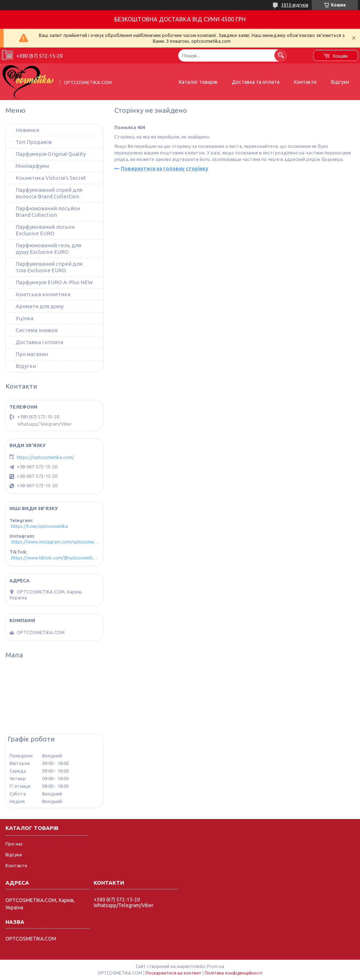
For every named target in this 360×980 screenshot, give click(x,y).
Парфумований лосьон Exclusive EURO (45, 230)
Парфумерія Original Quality (51, 154)
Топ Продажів (34, 142)
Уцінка (24, 318)
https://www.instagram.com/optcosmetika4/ (55, 542)
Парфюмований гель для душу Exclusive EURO (48, 249)
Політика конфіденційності (234, 973)
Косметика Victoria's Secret (51, 178)
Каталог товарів (198, 82)
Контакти (305, 82)
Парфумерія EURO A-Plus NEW (54, 282)
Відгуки (340, 82)
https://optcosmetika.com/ (45, 457)
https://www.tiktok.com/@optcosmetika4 (55, 558)
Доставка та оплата (256, 82)
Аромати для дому (40, 306)
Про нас (14, 844)
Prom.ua (216, 966)
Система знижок (37, 330)
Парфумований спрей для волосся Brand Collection (49, 193)
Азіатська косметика (43, 294)
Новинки (27, 130)
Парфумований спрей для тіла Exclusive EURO (49, 267)
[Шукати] (281, 55)
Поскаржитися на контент (173, 973)
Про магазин (32, 354)
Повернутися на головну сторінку (165, 169)
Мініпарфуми (32, 166)
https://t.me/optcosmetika (40, 526)
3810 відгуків (295, 5)
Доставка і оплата (39, 342)
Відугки (26, 366)
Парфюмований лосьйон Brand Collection (48, 212)
